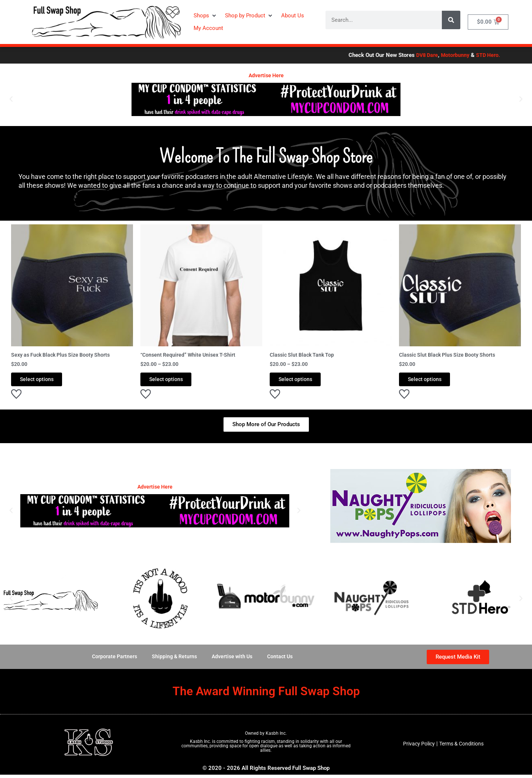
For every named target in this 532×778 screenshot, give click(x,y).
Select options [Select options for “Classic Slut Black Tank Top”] (303, 381)
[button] (206, 16)
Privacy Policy (417, 747)
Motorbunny (474, 55)
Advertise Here (266, 75)
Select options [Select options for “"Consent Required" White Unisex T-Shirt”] (173, 381)
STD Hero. (508, 55)
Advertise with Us (233, 660)
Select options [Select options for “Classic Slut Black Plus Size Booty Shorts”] (432, 381)
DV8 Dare (444, 55)
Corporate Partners (111, 660)
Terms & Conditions (463, 747)
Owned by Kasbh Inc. (266, 737)
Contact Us (283, 660)
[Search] (451, 20)
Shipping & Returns (173, 660)
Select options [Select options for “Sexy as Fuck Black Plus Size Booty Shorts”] (44, 381)
